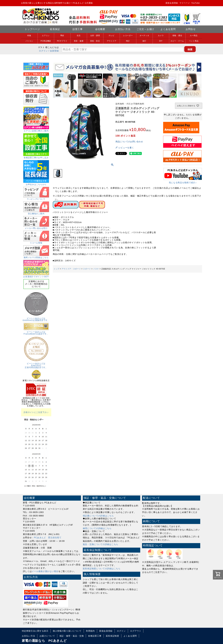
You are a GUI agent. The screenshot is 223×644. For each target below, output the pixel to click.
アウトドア (112, 41)
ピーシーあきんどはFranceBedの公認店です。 (36, 332)
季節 (62, 36)
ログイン (43, 51)
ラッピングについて (36, 198)
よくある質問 (168, 29)
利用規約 (90, 631)
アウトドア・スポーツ (71, 269)
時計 (128, 41)
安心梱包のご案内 (36, 213)
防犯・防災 (95, 41)
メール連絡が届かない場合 (45, 571)
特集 (29, 36)
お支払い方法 (123, 29)
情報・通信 (177, 36)
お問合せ (191, 29)
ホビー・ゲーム (177, 41)
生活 (79, 36)
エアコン (46, 36)
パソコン (29, 41)
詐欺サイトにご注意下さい (36, 412)
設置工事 (78, 29)
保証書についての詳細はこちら (98, 516)
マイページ (185, 3)
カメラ (161, 36)
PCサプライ (62, 41)
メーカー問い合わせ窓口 (36, 227)
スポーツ (87, 269)
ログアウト (136, 631)
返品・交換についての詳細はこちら (100, 544)
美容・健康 (79, 41)
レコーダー (128, 36)
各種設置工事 (95, 636)
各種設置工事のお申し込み (36, 157)
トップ (56, 269)
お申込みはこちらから (36, 183)
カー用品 (194, 36)
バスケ (96, 269)
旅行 (144, 41)
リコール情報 (36, 242)
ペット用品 (194, 41)
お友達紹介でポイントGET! (36, 276)
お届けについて (47, 636)
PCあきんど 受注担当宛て (48, 538)
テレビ (111, 36)
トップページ (32, 29)
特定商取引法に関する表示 (35, 631)
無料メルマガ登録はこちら (36, 256)
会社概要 (100, 29)
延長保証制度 (112, 636)
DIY (161, 41)
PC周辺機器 (46, 41)
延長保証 (55, 29)
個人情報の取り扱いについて (67, 631)
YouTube (196, 3)
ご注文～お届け (145, 29)
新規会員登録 (172, 3)
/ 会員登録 (54, 51)
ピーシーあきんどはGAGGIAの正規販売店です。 (36, 318)
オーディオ (144, 36)
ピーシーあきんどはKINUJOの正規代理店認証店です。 (36, 364)
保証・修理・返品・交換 (72, 636)
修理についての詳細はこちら (97, 528)
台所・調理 (95, 36)
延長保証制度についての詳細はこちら (102, 569)
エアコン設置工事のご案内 (36, 130)
